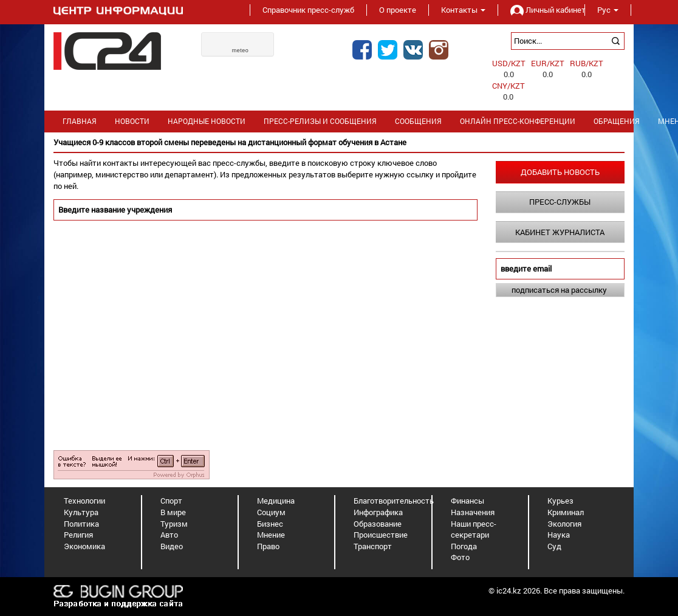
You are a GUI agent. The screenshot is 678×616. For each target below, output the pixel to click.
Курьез (560, 501)
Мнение (271, 535)
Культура (81, 512)
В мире (173, 512)
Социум (271, 512)
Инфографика (378, 512)
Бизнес (270, 524)
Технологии (84, 501)
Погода (464, 546)
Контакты (463, 10)
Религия (78, 535)
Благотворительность (394, 501)
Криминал (566, 512)
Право (268, 546)
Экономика (84, 546)
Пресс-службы (560, 202)
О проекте (398, 10)
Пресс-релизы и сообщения (320, 121)
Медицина (276, 501)
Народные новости (207, 121)
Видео (172, 546)
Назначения (473, 512)
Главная (80, 121)
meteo (241, 50)
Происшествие (381, 535)
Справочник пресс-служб (308, 10)
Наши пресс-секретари (474, 529)
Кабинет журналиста (560, 232)
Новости (132, 121)
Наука (559, 535)
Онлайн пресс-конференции (518, 121)
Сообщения (418, 121)
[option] (339, 142)
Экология (564, 524)
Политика (81, 524)
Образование (378, 524)
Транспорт (373, 546)
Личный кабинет (541, 10)
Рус (608, 10)
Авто (169, 535)
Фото (460, 557)
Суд (554, 546)
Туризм (174, 524)
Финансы (467, 501)
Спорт (171, 501)
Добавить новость (560, 172)
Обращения (617, 121)
